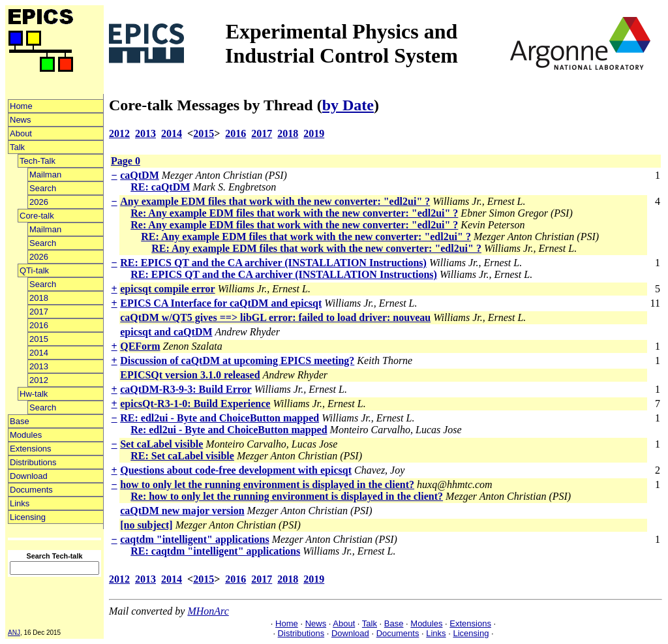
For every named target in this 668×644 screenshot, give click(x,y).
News (21, 120)
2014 (39, 353)
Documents (31, 490)
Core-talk (37, 216)
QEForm (140, 346)
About (21, 133)
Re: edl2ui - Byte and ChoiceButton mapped (229, 430)
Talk (17, 147)
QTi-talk (34, 270)
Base (20, 421)
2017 (39, 312)
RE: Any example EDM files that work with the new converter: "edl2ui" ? (306, 237)
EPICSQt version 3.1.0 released (190, 375)
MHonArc (208, 611)
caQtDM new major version (182, 511)
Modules (26, 435)
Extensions (31, 449)
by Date (348, 105)
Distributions (33, 462)
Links (20, 503)
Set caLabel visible (161, 444)
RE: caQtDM (160, 187)
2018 (39, 298)
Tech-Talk (38, 161)
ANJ (14, 633)
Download (29, 476)
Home (21, 106)
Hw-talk (34, 394)
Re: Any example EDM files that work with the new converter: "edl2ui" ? (294, 213)
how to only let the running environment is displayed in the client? (267, 484)
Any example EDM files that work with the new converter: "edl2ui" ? (275, 201)
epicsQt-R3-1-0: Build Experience (195, 404)
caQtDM (140, 175)
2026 (39, 202)
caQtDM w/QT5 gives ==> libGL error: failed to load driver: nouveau (275, 317)
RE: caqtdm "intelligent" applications (215, 551)
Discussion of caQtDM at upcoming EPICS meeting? (237, 360)
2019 (314, 133)
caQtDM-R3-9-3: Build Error (186, 389)
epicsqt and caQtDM (166, 332)
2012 (39, 380)
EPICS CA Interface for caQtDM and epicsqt (221, 303)
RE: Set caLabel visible (182, 456)
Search (43, 188)
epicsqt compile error (167, 289)
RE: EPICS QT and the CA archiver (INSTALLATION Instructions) (273, 263)
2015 (39, 339)
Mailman (45, 175)
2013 (39, 366)
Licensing (28, 517)
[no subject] (146, 525)
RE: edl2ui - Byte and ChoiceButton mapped (220, 418)
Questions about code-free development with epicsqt (236, 470)
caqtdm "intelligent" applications (194, 539)
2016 (39, 325)
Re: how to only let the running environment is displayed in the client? (287, 496)
